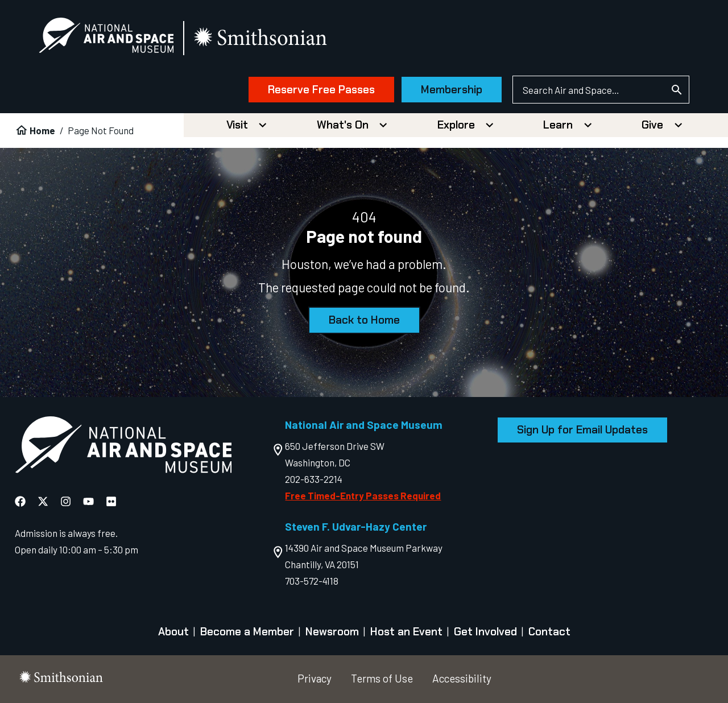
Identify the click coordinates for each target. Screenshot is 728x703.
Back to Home (364, 320)
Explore (456, 125)
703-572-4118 (312, 581)
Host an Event (406, 632)
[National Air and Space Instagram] (66, 501)
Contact (549, 632)
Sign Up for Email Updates (582, 430)
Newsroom (332, 632)
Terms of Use (382, 678)
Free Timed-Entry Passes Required (363, 495)
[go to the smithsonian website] (261, 38)
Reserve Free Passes (321, 90)
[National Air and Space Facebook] (20, 501)
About (173, 632)
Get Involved (485, 632)
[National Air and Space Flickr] (111, 501)
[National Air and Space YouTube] (88, 501)
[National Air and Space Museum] (106, 38)
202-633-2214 (314, 479)
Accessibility (462, 678)
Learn (558, 125)
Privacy (315, 678)
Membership (452, 90)
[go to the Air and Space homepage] (123, 447)
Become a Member (247, 632)
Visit (237, 125)
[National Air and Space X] (43, 501)
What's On (343, 125)
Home (42, 130)
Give (652, 125)
